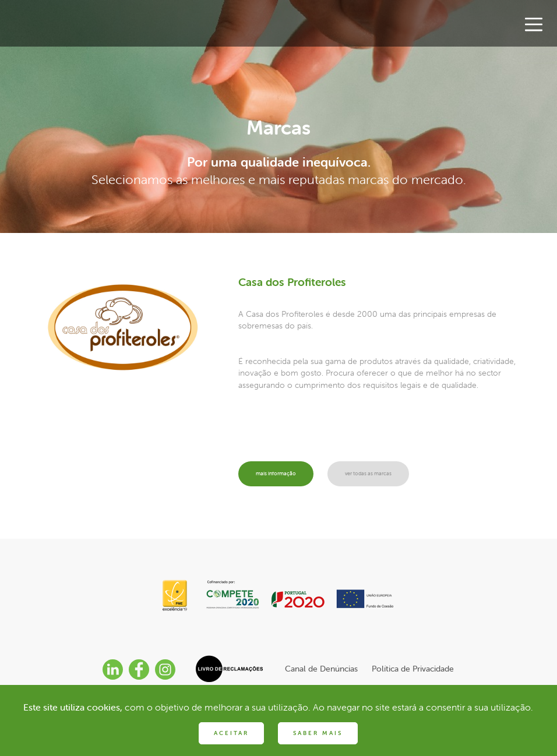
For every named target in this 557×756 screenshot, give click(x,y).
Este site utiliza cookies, (73, 707)
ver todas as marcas (387, 474)
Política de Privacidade (413, 669)
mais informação (282, 474)
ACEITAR (231, 733)
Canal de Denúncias (321, 669)
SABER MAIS (318, 733)
